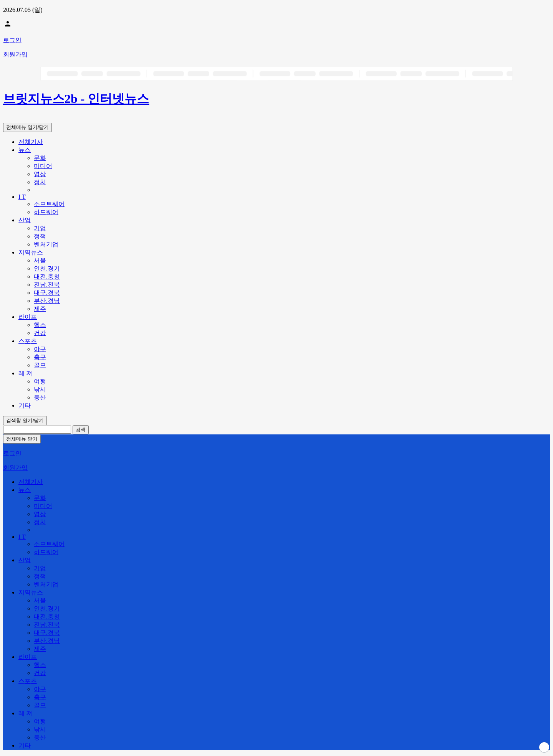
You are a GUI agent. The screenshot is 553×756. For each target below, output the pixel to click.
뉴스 (25, 150)
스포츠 (28, 341)
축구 (40, 357)
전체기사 (31, 142)
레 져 (25, 373)
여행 (40, 381)
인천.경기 (47, 268)
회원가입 (15, 54)
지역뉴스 (31, 252)
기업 (40, 228)
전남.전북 (47, 285)
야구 (40, 349)
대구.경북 (47, 293)
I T (22, 197)
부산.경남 (47, 301)
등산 (40, 397)
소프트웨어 (49, 204)
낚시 (40, 389)
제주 (40, 309)
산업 (25, 220)
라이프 (28, 317)
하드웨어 (46, 212)
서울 (40, 260)
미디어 (43, 166)
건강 (40, 333)
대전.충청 (47, 276)
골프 (40, 365)
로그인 (12, 40)
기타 (25, 405)
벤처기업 (46, 244)
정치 (40, 182)
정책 (40, 236)
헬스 (40, 325)
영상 (40, 174)
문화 (40, 158)
